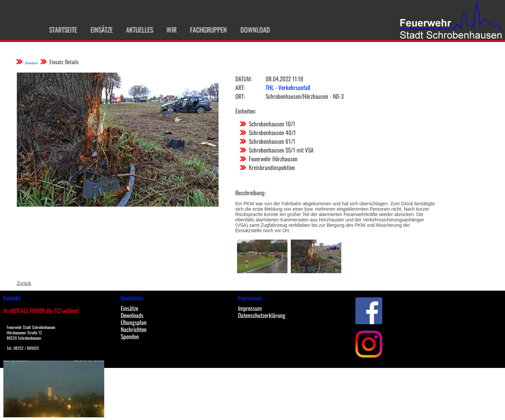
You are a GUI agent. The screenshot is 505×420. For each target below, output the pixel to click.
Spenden (130, 336)
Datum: (244, 79)
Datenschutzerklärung (262, 315)
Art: (240, 87)
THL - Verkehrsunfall (288, 87)
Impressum (250, 308)
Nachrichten (134, 329)
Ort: (240, 96)
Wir (165, 30)
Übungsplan (134, 322)
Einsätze (95, 30)
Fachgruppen (202, 30)
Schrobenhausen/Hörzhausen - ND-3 (305, 96)
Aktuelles (133, 30)
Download (249, 30)
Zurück (24, 283)
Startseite (57, 30)
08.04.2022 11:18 (284, 79)
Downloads (132, 315)
